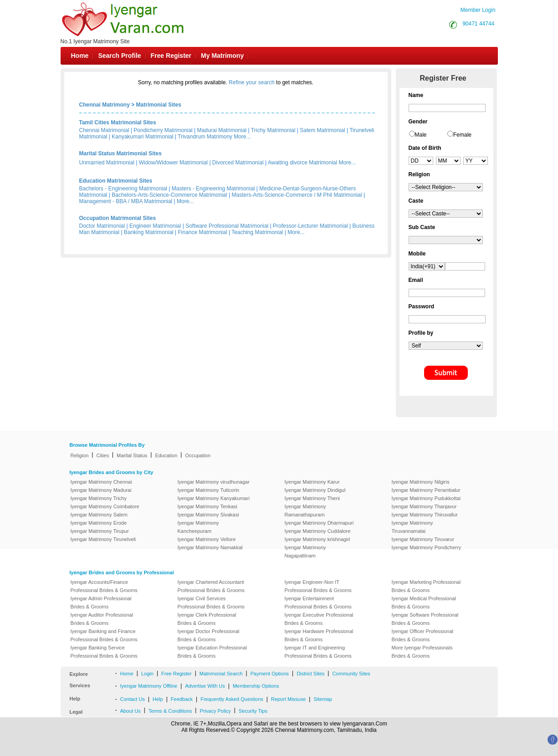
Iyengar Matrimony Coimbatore (105, 506)
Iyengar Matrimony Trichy (99, 498)
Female (462, 135)
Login (147, 674)
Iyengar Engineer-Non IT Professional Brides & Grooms (318, 586)
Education (166, 455)
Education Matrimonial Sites (116, 181)
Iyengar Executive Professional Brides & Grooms (319, 619)
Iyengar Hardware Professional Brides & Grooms (319, 635)
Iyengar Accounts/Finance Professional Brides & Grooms (104, 586)
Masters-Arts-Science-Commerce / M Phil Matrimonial (297, 195)
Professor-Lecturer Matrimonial (310, 226)
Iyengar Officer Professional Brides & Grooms (423, 635)
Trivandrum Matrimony (205, 137)
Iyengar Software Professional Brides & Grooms (425, 619)
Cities (102, 455)
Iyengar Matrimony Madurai (101, 490)
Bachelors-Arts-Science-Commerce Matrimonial (169, 195)
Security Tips (253, 711)
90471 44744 (478, 24)
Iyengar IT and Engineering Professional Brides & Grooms (318, 652)
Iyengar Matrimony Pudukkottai (426, 498)
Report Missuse (288, 699)
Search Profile (119, 56)
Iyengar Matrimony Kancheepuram (198, 527)
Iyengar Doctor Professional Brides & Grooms (209, 635)
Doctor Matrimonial (102, 226)
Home (80, 56)
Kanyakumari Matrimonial (142, 137)
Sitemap (323, 699)
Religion (80, 455)
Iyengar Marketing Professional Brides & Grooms (426, 586)
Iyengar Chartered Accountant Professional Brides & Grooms (211, 586)
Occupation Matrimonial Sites (118, 218)
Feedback (182, 699)
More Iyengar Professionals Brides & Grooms (422, 652)
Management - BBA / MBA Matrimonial (126, 201)
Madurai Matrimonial (222, 130)
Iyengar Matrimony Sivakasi (208, 515)
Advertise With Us (205, 686)
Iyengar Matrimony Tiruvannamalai (412, 527)
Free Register (171, 56)
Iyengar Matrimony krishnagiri (317, 539)
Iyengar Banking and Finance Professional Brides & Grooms (104, 635)
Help (158, 699)
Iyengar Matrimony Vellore (207, 539)
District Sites (310, 674)
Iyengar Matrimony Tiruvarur (423, 539)
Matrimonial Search (221, 674)
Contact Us (133, 699)
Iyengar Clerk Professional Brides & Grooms (207, 619)
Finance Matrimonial (203, 232)
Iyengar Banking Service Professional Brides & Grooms (104, 652)
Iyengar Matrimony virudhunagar (214, 482)
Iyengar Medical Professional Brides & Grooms (424, 603)
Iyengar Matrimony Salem (99, 515)
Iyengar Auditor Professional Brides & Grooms (102, 619)
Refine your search (252, 82)
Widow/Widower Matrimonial (173, 163)
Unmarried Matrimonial (107, 163)
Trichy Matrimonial (273, 130)
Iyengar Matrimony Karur (312, 482)
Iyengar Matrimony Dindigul (315, 490)
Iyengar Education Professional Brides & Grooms (212, 652)
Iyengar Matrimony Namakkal (210, 547)
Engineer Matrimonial (155, 226)
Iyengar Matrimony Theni (312, 498)
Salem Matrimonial (322, 130)
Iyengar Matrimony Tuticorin (209, 490)
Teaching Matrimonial (257, 232)
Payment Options (270, 674)
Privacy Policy (215, 711)
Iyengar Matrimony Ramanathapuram (305, 511)
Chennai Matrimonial (104, 130)
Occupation (198, 455)
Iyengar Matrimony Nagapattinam (305, 552)
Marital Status (132, 455)
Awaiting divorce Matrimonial (303, 163)
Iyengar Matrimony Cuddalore (318, 531)
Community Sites (351, 674)
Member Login (478, 10)
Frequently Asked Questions (232, 699)
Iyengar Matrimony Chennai (101, 482)
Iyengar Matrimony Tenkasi (207, 506)
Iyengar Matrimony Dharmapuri (319, 523)
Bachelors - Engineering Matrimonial (123, 189)
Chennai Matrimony (105, 105)
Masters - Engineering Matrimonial (213, 189)
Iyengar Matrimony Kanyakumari (214, 498)
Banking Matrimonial (149, 232)
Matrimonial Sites (159, 105)
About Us (131, 711)
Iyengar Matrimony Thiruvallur (425, 515)
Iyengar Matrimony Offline (149, 686)
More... (242, 137)
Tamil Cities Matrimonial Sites (118, 123)
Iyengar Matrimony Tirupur (100, 531)
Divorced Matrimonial (238, 163)
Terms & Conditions (170, 711)
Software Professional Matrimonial (227, 226)
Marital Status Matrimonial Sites (120, 153)
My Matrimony (222, 56)
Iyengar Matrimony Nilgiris (421, 482)
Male (421, 135)
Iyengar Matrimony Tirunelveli (103, 539)
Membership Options (256, 686)
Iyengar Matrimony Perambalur (426, 490)
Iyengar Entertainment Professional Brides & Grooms (318, 603)
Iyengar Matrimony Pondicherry (427, 547)
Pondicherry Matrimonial (163, 130)
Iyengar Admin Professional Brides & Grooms (101, 603)
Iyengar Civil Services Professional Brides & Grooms (211, 603)
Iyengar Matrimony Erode (99, 523)
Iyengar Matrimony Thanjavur (424, 506)
